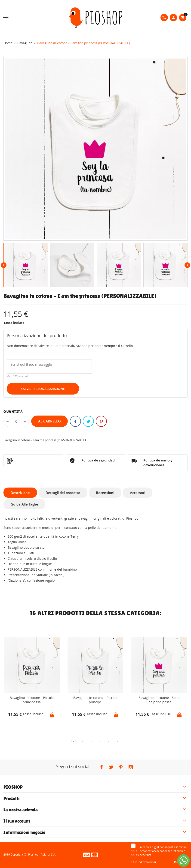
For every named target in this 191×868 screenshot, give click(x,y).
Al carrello (49, 421)
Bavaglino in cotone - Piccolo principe (95, 700)
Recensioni (105, 493)
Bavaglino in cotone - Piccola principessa (32, 700)
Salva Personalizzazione (43, 389)
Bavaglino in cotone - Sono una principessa (159, 700)
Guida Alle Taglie (24, 504)
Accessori (138, 493)
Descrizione (20, 493)
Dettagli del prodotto (63, 493)
